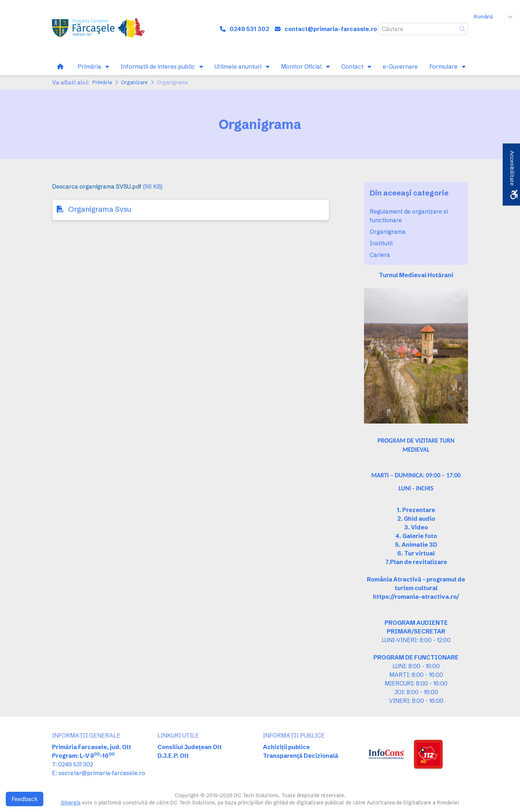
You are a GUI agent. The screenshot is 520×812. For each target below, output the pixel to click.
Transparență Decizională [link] (301, 756)
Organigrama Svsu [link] (100, 209)
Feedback (25, 799)
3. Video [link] (416, 527)
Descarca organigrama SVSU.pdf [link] (97, 186)
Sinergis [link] (71, 803)
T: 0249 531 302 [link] (73, 764)
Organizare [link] (134, 82)
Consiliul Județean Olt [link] (190, 747)
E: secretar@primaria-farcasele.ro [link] (99, 773)
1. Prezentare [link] (416, 510)
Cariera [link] (380, 255)
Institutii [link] (381, 243)
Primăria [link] (102, 82)
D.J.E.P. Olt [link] (173, 756)
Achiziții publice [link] (286, 747)
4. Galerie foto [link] (416, 536)
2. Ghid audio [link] (416, 519)
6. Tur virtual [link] (416, 553)
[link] (99, 29)
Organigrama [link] (388, 232)
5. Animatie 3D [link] (416, 545)
